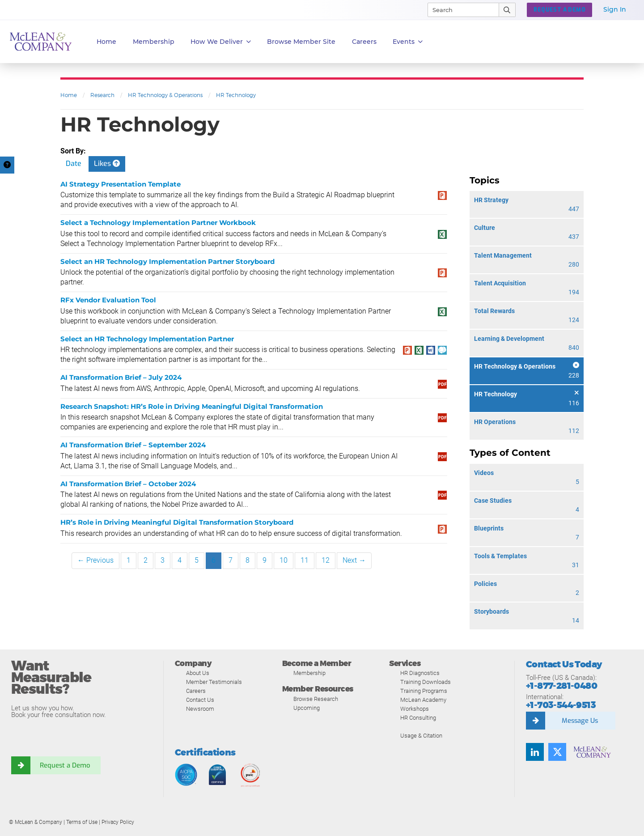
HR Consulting (418, 718)
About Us (198, 673)
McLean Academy (423, 700)
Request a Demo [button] (559, 10)
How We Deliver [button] (221, 42)
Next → (354, 560)
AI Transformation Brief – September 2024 (133, 445)
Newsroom (200, 709)
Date (74, 163)
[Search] (459, 10)
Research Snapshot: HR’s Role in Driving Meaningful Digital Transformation (192, 406)
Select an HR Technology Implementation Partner (147, 339)
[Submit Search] (507, 10)
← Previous (95, 560)
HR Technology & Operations (165, 95)
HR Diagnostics (420, 673)
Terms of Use (82, 822)
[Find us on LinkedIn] (535, 752)
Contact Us (200, 700)
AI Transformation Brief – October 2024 (128, 484)
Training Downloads (426, 682)
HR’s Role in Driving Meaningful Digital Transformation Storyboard (177, 522)
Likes (107, 163)
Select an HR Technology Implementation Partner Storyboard (167, 261)
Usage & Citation (421, 736)
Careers (196, 691)
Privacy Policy (118, 822)
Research (102, 95)
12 (326, 560)
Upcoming (307, 708)
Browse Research (316, 699)
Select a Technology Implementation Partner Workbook (158, 223)
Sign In (615, 9)
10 (284, 560)
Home (106, 42)
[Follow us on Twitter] (557, 752)
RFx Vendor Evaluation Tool (108, 300)
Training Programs (424, 691)
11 (305, 560)
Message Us (580, 721)
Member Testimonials (214, 682)
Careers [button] (364, 42)
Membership (154, 42)
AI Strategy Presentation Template (121, 184)
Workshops (415, 709)
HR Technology (236, 95)
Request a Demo (65, 765)
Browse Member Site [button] (301, 42)
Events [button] (408, 42)
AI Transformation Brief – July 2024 (121, 377)
